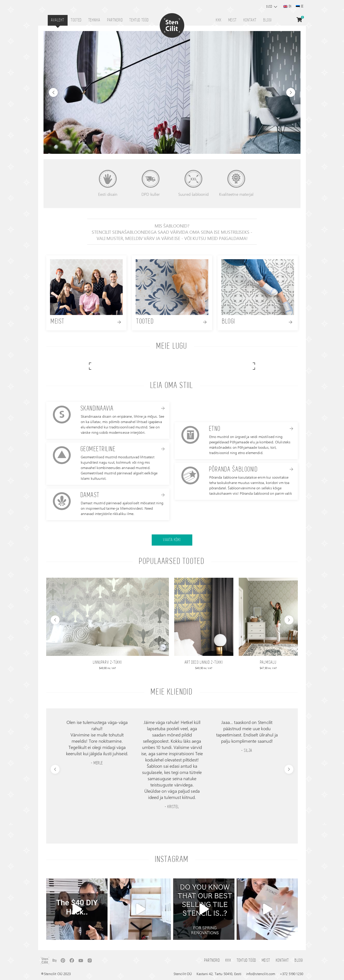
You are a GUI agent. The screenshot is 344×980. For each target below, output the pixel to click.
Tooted (76, 20)
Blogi (268, 20)
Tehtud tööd (139, 20)
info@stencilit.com (261, 974)
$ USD (269, 7)
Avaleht (58, 20)
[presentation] (55, 620)
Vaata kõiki (172, 540)
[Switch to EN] (287, 7)
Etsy (55, 961)
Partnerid (115, 20)
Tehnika (95, 20)
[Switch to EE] (300, 7)
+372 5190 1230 (291, 974)
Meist (233, 20)
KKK (219, 20)
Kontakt (250, 20)
